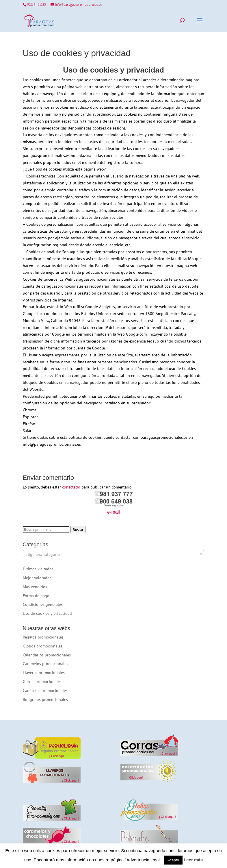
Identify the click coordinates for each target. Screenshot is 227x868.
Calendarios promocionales (47, 655)
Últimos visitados (38, 569)
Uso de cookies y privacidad (47, 613)
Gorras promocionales (42, 682)
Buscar (78, 530)
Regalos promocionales (43, 637)
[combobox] (114, 554)
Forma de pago (36, 596)
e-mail (113, 512)
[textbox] (114, 554)
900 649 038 (37, 4)
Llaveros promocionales (44, 673)
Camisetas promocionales (45, 691)
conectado (71, 487)
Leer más (193, 860)
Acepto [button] (173, 860)
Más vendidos (35, 587)
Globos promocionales (43, 646)
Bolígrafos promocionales (45, 699)
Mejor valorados (37, 578)
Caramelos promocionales (45, 664)
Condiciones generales (43, 604)
